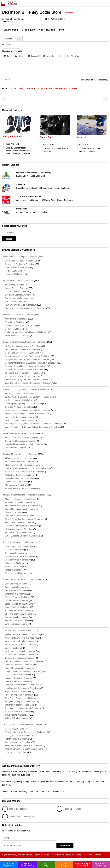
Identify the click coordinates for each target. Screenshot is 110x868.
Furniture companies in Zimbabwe (20, 522)
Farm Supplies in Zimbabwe (17, 298)
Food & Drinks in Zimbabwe (17, 607)
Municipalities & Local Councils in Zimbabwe (24, 444)
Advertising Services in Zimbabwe (20, 641)
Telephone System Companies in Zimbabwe (24, 373)
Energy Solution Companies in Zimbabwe (23, 661)
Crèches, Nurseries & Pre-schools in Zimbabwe (26, 732)
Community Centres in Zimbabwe (19, 556)
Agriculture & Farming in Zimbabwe (18, 281)
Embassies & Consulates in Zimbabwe (22, 438)
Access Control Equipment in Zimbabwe (22, 635)
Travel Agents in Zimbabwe (17, 715)
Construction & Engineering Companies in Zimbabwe (26, 389)
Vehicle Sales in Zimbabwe (17, 718)
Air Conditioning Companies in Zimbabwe (23, 346)
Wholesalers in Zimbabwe (16, 624)
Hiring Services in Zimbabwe (17, 675)
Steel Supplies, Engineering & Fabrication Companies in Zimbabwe (34, 424)
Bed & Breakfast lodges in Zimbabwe (21, 261)
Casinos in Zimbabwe (14, 550)
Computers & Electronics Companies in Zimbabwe (24, 342)
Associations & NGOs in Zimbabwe (18, 315)
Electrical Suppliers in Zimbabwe (19, 604)
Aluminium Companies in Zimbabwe (21, 499)
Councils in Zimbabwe (15, 329)
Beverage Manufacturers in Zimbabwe (22, 516)
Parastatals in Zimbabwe (16, 448)
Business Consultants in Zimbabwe (20, 651)
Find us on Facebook (15, 809)
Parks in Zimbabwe (13, 566)
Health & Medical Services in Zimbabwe (20, 454)
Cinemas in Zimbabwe (15, 553)
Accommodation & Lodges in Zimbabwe (20, 257)
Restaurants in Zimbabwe (16, 573)
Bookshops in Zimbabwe (16, 587)
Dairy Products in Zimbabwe (17, 291)
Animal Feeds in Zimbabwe (17, 288)
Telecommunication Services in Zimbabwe (23, 708)
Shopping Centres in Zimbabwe (19, 614)
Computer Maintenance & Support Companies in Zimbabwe (31, 363)
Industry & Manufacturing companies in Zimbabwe (24, 495)
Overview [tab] (8, 39)
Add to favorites (47, 30)
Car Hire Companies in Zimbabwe (20, 655)
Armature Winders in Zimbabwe (19, 502)
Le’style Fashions (13, 136)
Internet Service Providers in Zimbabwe (22, 685)
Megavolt (81, 137)
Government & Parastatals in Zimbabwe (20, 433)
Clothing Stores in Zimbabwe (17, 597)
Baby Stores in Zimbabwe (16, 584)
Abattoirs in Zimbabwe (15, 285)
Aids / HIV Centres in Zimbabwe (19, 458)
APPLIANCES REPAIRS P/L (29, 197)
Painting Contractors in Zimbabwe (20, 417)
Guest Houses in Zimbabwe (17, 267)
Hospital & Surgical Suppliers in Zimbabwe (23, 472)
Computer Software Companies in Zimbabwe (24, 370)
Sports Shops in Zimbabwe (17, 617)
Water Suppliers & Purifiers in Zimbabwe (23, 536)
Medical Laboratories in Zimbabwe (20, 478)
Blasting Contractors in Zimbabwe (20, 394)
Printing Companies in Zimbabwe (19, 695)
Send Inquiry (28, 30)
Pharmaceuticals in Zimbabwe (18, 532)
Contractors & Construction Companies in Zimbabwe (28, 410)
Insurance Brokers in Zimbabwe (19, 678)
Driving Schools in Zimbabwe (18, 736)
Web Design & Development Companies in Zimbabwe (28, 383)
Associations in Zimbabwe (16, 319)
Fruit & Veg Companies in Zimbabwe (21, 305)
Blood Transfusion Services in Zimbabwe (23, 465)
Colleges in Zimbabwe (15, 729)
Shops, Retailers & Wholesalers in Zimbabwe (57, 88)
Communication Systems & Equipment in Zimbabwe (27, 356)
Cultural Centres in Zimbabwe (18, 560)
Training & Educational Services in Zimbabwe (22, 725)
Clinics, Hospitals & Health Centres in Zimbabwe (26, 468)
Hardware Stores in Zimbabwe (18, 611)
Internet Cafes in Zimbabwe (17, 681)
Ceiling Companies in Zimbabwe (19, 400)
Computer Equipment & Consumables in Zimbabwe (27, 360)
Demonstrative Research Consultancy (34, 172)
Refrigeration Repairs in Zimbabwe (20, 701)
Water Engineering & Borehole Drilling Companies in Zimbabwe (32, 427)
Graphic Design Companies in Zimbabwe (23, 671)
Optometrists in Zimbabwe (16, 482)
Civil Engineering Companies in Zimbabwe (23, 404)
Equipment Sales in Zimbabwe (18, 295)
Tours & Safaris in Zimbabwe (17, 712)
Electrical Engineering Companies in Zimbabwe (25, 414)
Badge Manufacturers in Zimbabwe (20, 509)
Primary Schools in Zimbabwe (18, 742)
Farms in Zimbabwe (14, 302)
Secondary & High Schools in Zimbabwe (22, 746)
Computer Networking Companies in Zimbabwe (25, 366)
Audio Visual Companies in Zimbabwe (21, 349)
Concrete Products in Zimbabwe (19, 407)
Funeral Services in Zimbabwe (18, 668)
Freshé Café (46, 137)
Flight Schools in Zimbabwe (17, 739)
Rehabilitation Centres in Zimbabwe (20, 488)
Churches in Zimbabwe (15, 322)
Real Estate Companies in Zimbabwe (21, 698)
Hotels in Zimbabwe (14, 271)
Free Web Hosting (5, 99)
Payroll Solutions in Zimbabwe (18, 691)
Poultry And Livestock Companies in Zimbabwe (25, 308)
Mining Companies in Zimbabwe (19, 529)
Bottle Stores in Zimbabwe (22, 88)
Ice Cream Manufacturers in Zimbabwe (22, 526)
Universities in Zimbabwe (16, 752)
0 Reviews (69, 13)
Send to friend (11, 30)
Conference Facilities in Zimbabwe (20, 264)
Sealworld (21, 185)
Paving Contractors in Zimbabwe (19, 420)
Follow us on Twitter (69, 809)
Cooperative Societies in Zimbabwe (20, 325)
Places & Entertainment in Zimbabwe (19, 542)
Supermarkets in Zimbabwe (17, 621)
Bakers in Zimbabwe (14, 512)
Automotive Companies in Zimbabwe (21, 506)
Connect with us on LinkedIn (18, 817)
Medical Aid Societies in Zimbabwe (20, 475)
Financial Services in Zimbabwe (19, 665)
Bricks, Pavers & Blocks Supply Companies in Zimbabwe (30, 397)
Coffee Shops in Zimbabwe (17, 601)
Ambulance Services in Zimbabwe (20, 462)
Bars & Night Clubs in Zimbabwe (19, 546)
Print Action (22, 209)
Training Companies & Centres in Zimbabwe (24, 749)
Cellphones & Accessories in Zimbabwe (22, 353)
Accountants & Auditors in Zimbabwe (21, 638)
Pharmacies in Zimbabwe (16, 485)
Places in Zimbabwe (14, 570)
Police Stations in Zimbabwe (17, 336)
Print (62, 30)
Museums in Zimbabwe (15, 563)
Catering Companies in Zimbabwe (20, 658)
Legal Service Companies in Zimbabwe (22, 688)
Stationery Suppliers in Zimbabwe (20, 705)
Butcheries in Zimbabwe (15, 594)
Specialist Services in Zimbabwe (17, 630)
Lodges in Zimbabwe (14, 274)
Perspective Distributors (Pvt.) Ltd (105, 99)
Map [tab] (19, 39)
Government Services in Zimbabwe (20, 441)
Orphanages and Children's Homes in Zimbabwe (26, 332)
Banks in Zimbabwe (14, 648)
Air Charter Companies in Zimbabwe (21, 645)
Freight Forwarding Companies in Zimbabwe (24, 519)
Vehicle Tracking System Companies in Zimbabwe (27, 380)
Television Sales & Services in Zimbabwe (23, 376)
